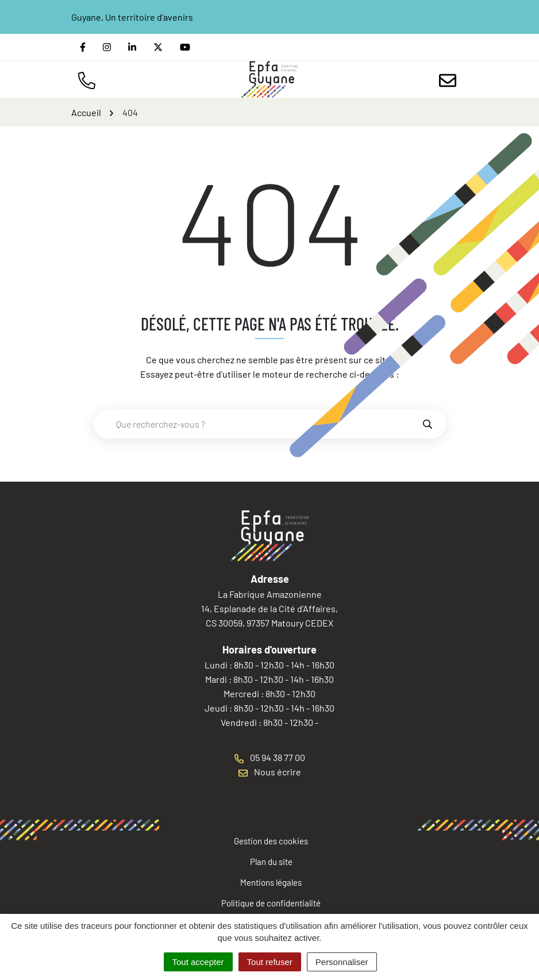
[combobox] (257, 424)
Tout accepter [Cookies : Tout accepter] (198, 962)
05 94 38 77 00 (270, 757)
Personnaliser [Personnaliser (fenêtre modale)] (342, 962)
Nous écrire (270, 772)
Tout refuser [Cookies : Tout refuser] (270, 962)
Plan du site (271, 862)
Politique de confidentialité (271, 903)
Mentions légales (271, 882)
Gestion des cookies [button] (271, 841)
